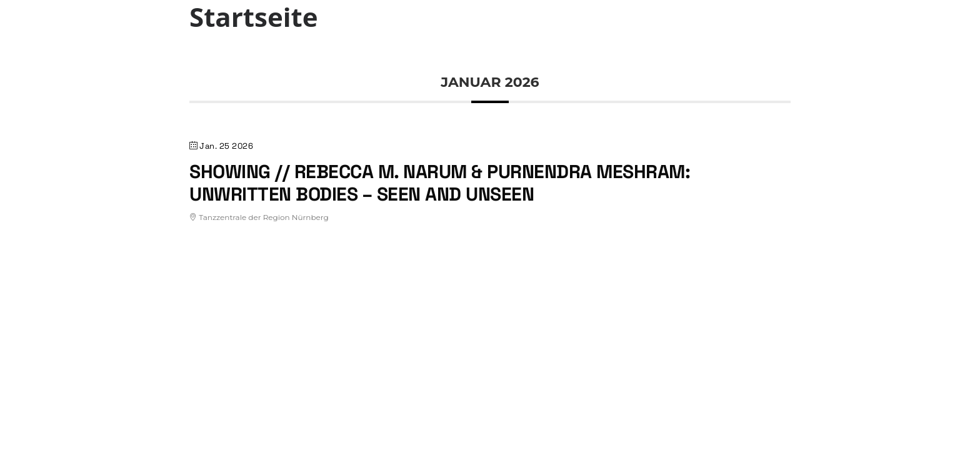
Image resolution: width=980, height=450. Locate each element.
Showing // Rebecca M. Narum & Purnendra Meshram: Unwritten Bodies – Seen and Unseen (440, 183)
